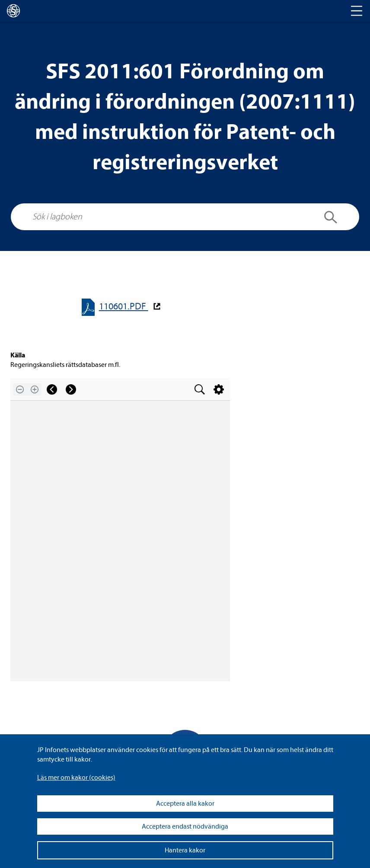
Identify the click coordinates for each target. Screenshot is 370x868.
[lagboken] (13, 11)
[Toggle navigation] (357, 11)
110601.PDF (124, 307)
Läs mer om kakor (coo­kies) (76, 778)
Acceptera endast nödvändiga (185, 826)
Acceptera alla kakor (185, 804)
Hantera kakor (185, 850)
